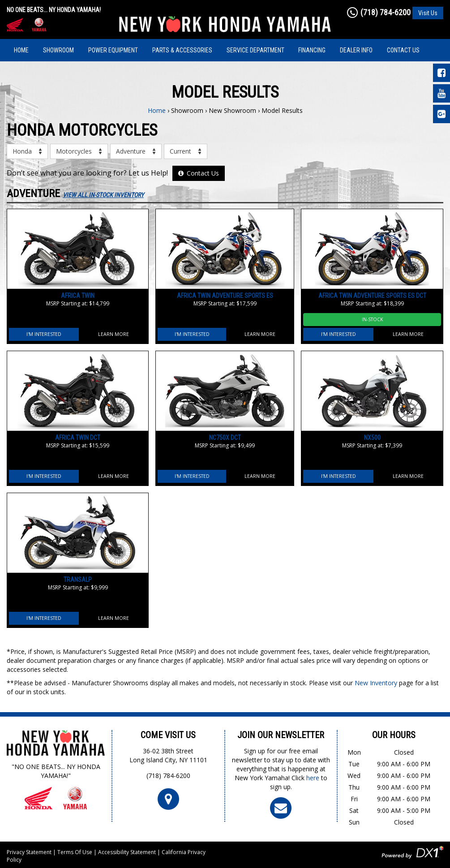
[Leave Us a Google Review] (441, 114)
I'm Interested (44, 334)
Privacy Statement (29, 852)
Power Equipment (113, 50)
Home (21, 50)
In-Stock (372, 319)
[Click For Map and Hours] (168, 799)
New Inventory (376, 683)
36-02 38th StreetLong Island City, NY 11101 (168, 755)
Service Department (255, 50)
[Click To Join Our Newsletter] (281, 808)
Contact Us (403, 50)
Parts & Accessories (182, 50)
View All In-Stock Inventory (103, 195)
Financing (312, 50)
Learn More (114, 334)
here (313, 778)
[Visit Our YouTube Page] (441, 93)
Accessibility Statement (127, 852)
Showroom (58, 50)
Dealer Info (356, 50)
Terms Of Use (75, 852)
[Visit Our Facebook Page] (441, 73)
